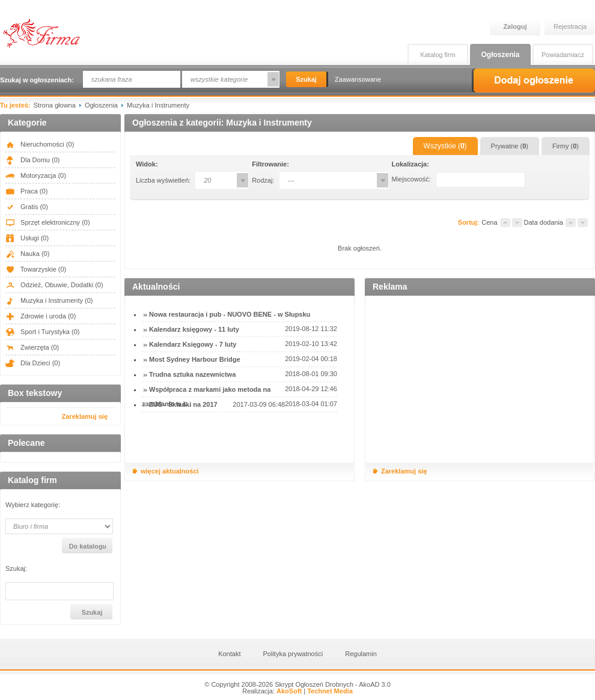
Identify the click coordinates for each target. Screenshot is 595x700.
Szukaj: (16, 569)
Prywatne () (510, 146)
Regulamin (361, 654)
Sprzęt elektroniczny (48, 222)
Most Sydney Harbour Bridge (195, 359)
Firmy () (566, 146)
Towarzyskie (36, 269)
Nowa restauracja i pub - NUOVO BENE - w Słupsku (230, 314)
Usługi (27, 238)
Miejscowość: (411, 179)
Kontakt (229, 654)
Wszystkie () (445, 146)
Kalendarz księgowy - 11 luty (194, 329)
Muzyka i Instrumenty (49, 300)
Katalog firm (438, 55)
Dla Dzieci (33, 363)
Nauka (27, 254)
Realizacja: (272, 691)
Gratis (27, 207)
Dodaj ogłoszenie (533, 81)
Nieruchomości (40, 144)
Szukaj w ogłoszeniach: (37, 80)
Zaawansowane (358, 79)
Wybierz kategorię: (33, 505)
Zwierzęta (32, 347)
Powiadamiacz (563, 55)
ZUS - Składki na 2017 (183, 404)
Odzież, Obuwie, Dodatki (54, 285)
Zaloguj (515, 26)
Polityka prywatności (293, 654)
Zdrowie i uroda (41, 316)
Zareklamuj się (85, 416)
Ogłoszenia (500, 55)
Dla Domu (32, 160)
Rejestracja (570, 26)
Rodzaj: (263, 180)
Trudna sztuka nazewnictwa (192, 374)
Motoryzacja (36, 175)
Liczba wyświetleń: (163, 180)
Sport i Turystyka (42, 332)
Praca (26, 191)
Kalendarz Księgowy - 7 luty (193, 344)
